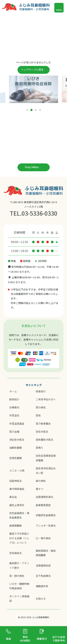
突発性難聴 (16, 458)
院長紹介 (41, 391)
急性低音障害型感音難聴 (46, 458)
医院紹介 (14, 399)
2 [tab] (31, 110)
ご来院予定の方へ (46, 399)
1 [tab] (27, 110)
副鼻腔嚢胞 (16, 525)
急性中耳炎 (42, 432)
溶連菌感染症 (43, 565)
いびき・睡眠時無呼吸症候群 (19, 586)
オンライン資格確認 (19, 598)
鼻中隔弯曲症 (17, 489)
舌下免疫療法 (43, 576)
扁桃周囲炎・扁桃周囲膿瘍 (46, 553)
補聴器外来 (42, 586)
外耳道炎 (14, 415)
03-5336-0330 (39, 213)
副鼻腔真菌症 (43, 505)
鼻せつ (39, 489)
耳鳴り (39, 448)
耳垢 (38, 415)
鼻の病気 (41, 481)
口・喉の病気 (43, 538)
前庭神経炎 (16, 481)
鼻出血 (13, 497)
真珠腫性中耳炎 (44, 440)
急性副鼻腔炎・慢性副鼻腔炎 (19, 515)
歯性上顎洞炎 (17, 505)
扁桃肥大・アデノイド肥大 (19, 565)
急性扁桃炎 (16, 553)
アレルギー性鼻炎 (46, 525)
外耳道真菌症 (17, 424)
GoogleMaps (32, 167)
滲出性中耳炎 (17, 440)
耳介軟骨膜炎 (43, 424)
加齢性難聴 (16, 448)
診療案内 (14, 407)
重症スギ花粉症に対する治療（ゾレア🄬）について (19, 538)
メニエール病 (17, 470)
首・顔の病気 (17, 576)
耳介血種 (14, 432)
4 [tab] (40, 110)
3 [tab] (36, 110)
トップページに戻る (32, 70)
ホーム (13, 391)
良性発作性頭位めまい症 (46, 471)
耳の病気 (41, 407)
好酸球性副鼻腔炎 (46, 515)
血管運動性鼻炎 (44, 497)
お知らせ (41, 599)
